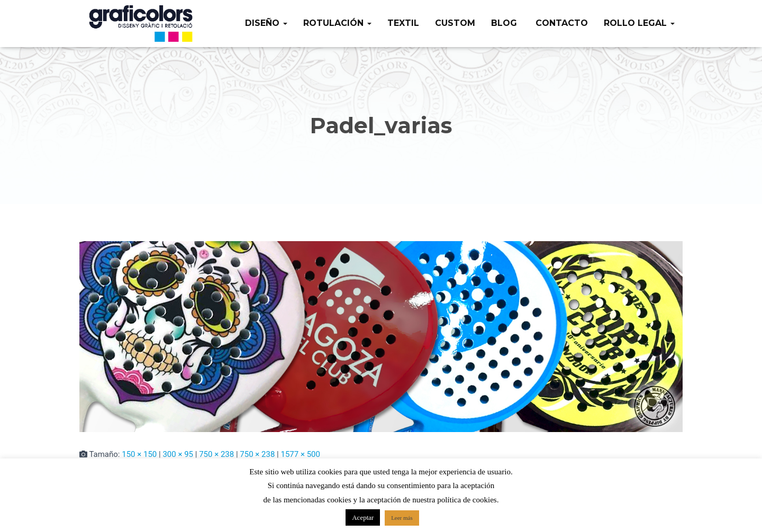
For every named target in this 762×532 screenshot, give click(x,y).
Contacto (560, 23)
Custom (455, 23)
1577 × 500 (300, 454)
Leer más (402, 518)
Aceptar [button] (363, 517)
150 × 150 (139, 454)
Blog (504, 23)
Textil (403, 23)
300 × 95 (178, 454)
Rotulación (337, 23)
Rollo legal (639, 23)
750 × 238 (216, 454)
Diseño (266, 23)
